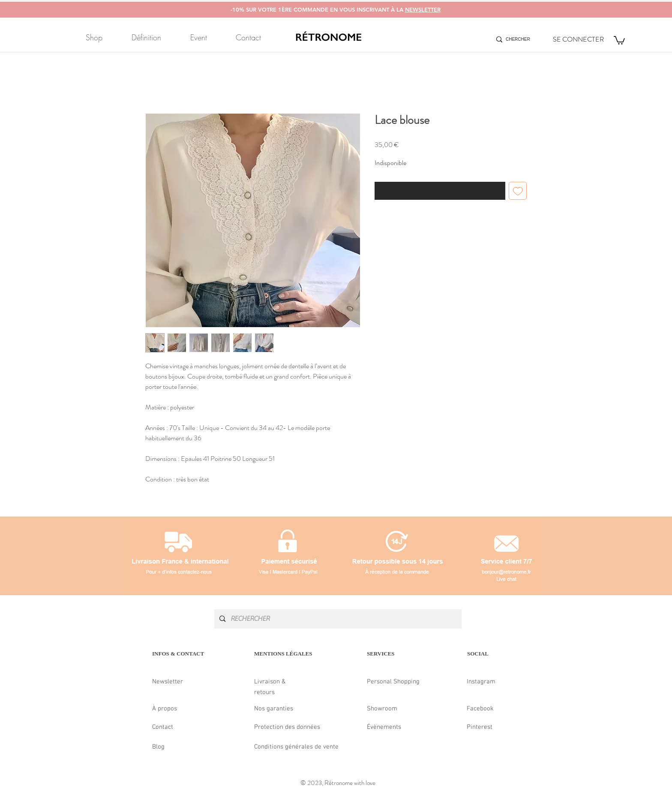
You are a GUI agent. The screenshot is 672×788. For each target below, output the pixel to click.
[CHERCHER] (519, 39)
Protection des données (287, 727)
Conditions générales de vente (296, 747)
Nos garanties (274, 709)
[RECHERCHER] (337, 619)
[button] (619, 40)
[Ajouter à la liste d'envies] (518, 191)
